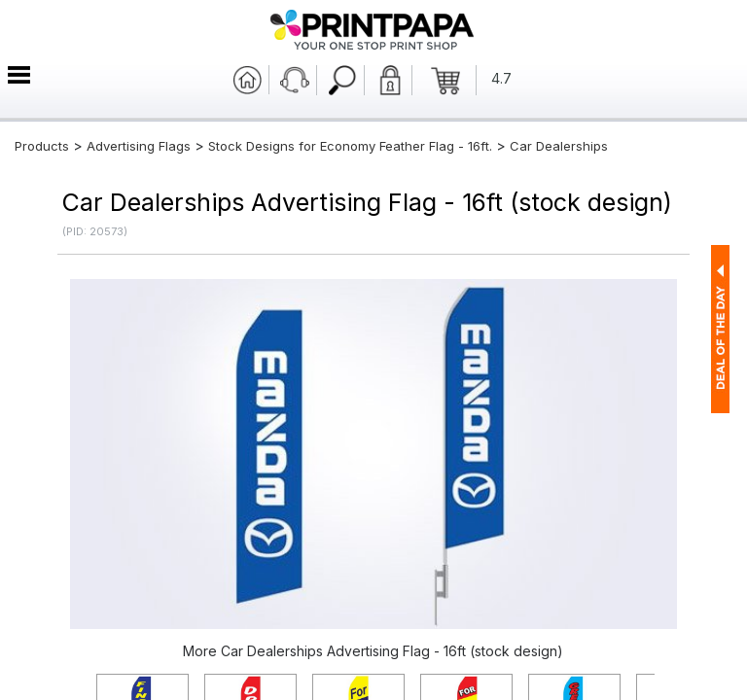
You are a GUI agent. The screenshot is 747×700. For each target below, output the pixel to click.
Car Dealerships (559, 146)
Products (42, 146)
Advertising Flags (139, 146)
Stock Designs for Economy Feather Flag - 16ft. (350, 146)
